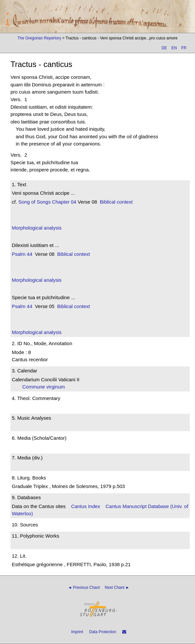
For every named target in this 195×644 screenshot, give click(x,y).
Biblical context (116, 202)
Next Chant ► (117, 588)
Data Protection (103, 632)
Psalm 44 (22, 254)
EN (174, 48)
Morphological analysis (37, 228)
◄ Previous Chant (84, 588)
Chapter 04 (63, 202)
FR (184, 48)
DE (164, 48)
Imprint (77, 632)
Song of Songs (34, 202)
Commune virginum (46, 387)
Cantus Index (86, 506)
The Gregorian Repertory (39, 38)
